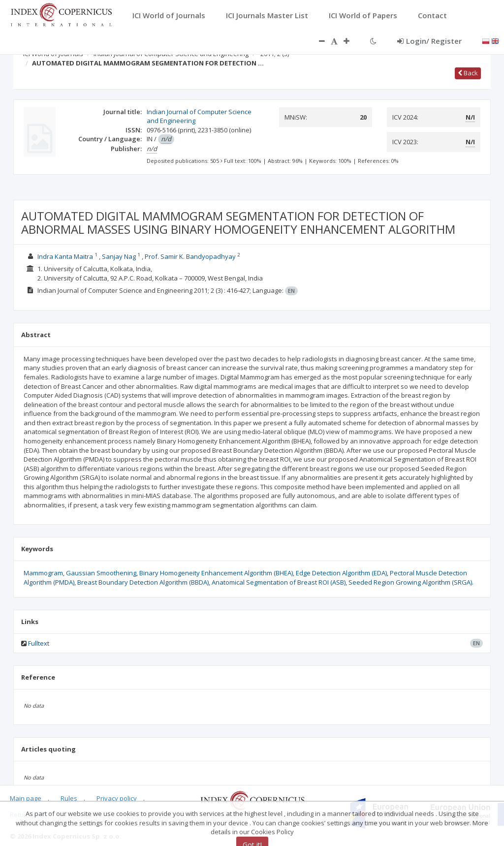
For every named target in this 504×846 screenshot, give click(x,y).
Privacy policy (117, 798)
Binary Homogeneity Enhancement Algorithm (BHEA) (216, 573)
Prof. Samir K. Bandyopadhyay (191, 256)
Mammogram (43, 573)
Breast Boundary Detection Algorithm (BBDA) (143, 582)
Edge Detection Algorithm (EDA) (341, 573)
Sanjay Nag (120, 256)
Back (468, 73)
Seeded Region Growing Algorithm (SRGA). (411, 582)
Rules (69, 798)
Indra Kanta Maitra (66, 256)
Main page (26, 798)
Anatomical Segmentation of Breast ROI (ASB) (279, 582)
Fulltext (39, 643)
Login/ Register (429, 41)
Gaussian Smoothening (101, 573)
